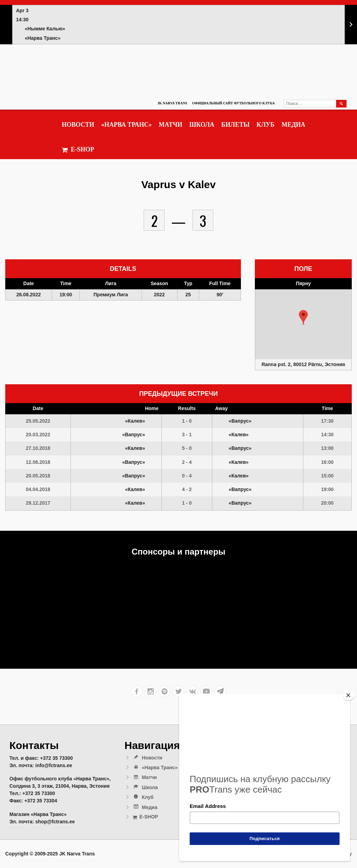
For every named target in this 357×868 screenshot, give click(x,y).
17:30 (327, 421)
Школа (202, 125)
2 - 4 (187, 462)
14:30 (327, 435)
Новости (78, 125)
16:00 (327, 462)
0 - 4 (187, 476)
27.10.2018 (38, 448)
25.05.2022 (38, 421)
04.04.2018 (38, 489)
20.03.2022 (38, 435)
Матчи (170, 125)
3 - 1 (187, 435)
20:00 (327, 503)
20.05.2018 (38, 476)
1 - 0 (187, 421)
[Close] (348, 695)
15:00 (327, 476)
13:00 (327, 448)
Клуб (266, 125)
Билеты (236, 125)
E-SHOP (78, 150)
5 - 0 (187, 448)
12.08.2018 (38, 462)
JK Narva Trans (172, 103)
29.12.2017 (38, 503)
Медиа (293, 125)
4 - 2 (187, 489)
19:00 (327, 489)
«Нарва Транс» (126, 125)
